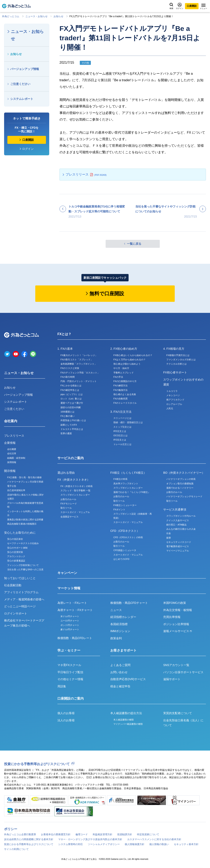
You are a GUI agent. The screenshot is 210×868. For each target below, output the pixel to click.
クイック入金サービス (178, 520)
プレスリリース (77, 174)
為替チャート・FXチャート (75, 610)
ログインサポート (16, 613)
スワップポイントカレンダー (75, 495)
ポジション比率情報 (176, 624)
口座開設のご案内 (71, 698)
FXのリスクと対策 (70, 368)
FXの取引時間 (68, 377)
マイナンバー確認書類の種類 (128, 724)
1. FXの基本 (65, 349)
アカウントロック (16, 556)
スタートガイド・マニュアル (75, 512)
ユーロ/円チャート (70, 621)
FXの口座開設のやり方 (125, 381)
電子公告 (12, 486)
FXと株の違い (68, 416)
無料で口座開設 (107, 294)
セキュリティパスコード (179, 542)
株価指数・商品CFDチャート (129, 603)
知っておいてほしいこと (20, 578)
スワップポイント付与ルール (181, 516)
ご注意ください (20, 84)
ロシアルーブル (174, 404)
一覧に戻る (134, 244)
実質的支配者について (178, 713)
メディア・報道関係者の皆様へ (24, 599)
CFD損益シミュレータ (125, 550)
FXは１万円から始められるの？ (130, 360)
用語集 (62, 686)
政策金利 (116, 638)
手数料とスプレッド (124, 373)
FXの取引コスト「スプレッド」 (77, 360)
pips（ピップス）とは (72, 394)
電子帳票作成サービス (178, 546)
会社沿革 (12, 453)
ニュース (116, 610)
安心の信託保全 (15, 539)
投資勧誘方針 (125, 834)
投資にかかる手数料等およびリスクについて (37, 764)
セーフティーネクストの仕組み (23, 543)
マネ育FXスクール (69, 665)
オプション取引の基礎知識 (180, 484)
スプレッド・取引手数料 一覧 (75, 490)
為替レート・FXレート (72, 603)
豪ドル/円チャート (70, 629)
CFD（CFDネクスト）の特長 (128, 537)
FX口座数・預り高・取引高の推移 (24, 477)
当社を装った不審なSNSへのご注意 (25, 569)
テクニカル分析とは (176, 364)
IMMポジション (120, 631)
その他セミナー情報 (70, 679)
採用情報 (12, 462)
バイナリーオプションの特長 (181, 479)
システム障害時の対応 (71, 844)
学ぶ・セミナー (69, 650)
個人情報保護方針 (135, 844)
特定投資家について (148, 834)
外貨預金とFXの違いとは (73, 420)
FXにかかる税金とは (71, 386)
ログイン (180, 6)
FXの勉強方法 (120, 390)
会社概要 (12, 449)
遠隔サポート (172, 679)
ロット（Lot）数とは (71, 399)
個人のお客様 (66, 713)
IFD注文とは (120, 431)
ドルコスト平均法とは (72, 429)
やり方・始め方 (121, 368)
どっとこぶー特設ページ (20, 606)
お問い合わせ (119, 672)
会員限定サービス (70, 517)
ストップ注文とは (122, 427)
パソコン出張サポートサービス (183, 672)
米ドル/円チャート (70, 616)
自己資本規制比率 (16, 490)
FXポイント (119, 510)
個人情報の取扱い (159, 844)
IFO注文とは (120, 440)
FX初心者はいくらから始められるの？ (133, 355)
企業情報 (10, 443)
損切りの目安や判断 (71, 407)
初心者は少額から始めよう (127, 364)
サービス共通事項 (175, 510)
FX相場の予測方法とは (178, 355)
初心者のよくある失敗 (125, 394)
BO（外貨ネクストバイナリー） (184, 473)
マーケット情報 (69, 588)
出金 (169, 533)
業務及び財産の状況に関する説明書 (25, 520)
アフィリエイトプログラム (21, 592)
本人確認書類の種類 (124, 720)
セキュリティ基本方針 (186, 844)
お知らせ (58, 16)
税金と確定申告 (120, 686)
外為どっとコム (11, 16)
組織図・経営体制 (16, 458)
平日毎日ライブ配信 (70, 672)
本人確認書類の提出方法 (126, 713)
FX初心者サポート (175, 372)
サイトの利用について (16, 849)
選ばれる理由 (66, 473)
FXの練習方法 (120, 386)
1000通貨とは (67, 412)
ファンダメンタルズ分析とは (181, 360)
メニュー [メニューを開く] (203, 7)
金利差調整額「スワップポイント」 (79, 364)
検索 (171, 6)
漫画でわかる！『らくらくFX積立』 (132, 492)
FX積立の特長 (120, 479)
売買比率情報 (172, 617)
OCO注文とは (120, 435)
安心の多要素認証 (16, 561)
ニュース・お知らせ (37, 16)
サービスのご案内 (71, 458)
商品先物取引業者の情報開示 (22, 524)
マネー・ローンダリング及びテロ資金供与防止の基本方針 (90, 839)
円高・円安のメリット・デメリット (79, 381)
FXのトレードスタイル (125, 403)
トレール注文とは (122, 444)
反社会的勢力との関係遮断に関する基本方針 (29, 839)
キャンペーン (67, 573)
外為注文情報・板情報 (178, 610)
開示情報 (10, 471)
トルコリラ (172, 391)
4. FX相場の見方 (174, 349)
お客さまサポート (123, 650)
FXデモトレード (69, 504)
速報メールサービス (178, 631)
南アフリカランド (175, 400)
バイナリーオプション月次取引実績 (25, 482)
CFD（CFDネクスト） (125, 531)
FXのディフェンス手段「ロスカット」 (80, 373)
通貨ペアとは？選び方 (72, 403)
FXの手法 (118, 377)
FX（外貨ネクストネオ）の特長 (77, 486)
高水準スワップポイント (126, 484)
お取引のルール (68, 499)
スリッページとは (122, 418)
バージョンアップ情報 (25, 69)
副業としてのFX (69, 425)
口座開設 (192, 6)
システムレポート (22, 99)
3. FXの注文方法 (121, 412)
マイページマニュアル (178, 551)
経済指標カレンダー (123, 617)
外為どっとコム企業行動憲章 (20, 834)
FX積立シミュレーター (125, 505)
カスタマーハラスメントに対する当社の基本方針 (154, 839)
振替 (169, 538)
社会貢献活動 (13, 585)
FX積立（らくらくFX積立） (128, 473)
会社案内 (11, 421)
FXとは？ (64, 334)
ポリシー (11, 829)
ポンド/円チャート (70, 625)
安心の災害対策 (15, 552)
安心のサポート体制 (17, 548)
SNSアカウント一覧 (176, 665)
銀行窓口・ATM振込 (176, 525)
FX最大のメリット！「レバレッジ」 (79, 355)
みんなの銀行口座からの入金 (181, 529)
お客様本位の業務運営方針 (56, 834)
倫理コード (82, 834)
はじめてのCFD (121, 559)
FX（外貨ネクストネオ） (74, 480)
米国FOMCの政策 (175, 603)
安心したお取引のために (20, 533)
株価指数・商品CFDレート (75, 638)
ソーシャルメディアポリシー (104, 844)
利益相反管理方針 (103, 834)
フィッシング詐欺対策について (23, 565)
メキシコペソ (173, 395)
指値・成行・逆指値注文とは (128, 422)
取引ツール (66, 508)
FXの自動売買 (120, 399)
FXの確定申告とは (70, 390)
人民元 (170, 408)
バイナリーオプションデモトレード (184, 496)
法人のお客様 (66, 720)
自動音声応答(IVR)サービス (128, 679)
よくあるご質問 (120, 665)
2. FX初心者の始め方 (124, 349)
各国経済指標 (119, 624)
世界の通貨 (66, 433)
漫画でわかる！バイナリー (180, 488)
